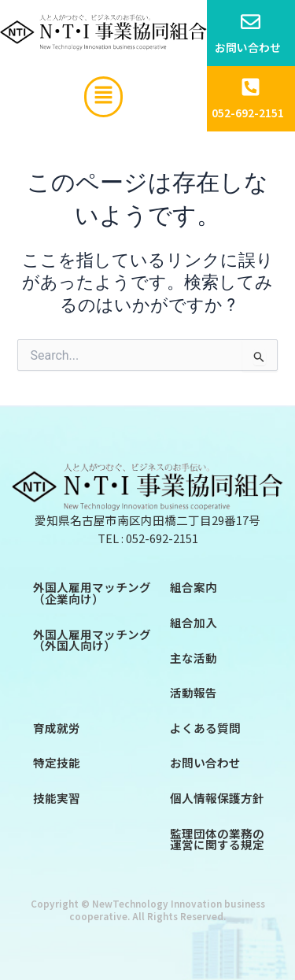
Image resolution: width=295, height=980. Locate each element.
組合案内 (194, 587)
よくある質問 (205, 728)
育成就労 (57, 728)
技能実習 (57, 798)
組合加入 (194, 622)
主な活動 (194, 658)
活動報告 (194, 692)
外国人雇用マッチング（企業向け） (92, 593)
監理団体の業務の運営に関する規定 (217, 839)
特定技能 (57, 762)
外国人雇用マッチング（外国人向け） (92, 640)
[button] (103, 97)
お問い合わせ (205, 762)
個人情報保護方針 (217, 798)
